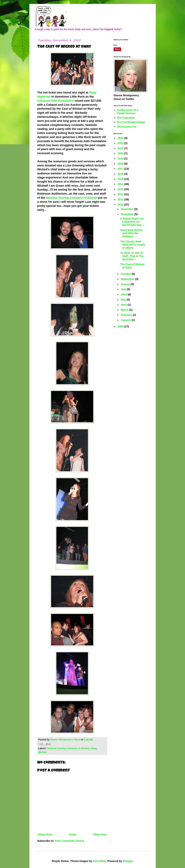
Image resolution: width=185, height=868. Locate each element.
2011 (121, 199)
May (124, 300)
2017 (121, 169)
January (126, 320)
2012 (121, 194)
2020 (121, 153)
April (124, 305)
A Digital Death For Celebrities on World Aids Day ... (132, 222)
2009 (121, 326)
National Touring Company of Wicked (72, 198)
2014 (121, 184)
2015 (121, 179)
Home (73, 835)
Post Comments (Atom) (69, 841)
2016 (121, 174)
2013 (121, 189)
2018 (121, 164)
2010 (121, 205)
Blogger (128, 861)
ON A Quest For (127, 127)
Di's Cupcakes (126, 118)
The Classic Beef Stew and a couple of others (133, 245)
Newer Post (45, 835)
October (126, 274)
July (124, 289)
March (125, 310)
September (128, 279)
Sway (93, 748)
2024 (121, 138)
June (124, 294)
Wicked (42, 752)
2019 (121, 158)
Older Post (100, 835)
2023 (121, 143)
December (127, 209)
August (126, 284)
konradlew (99, 861)
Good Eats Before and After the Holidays (131, 233)
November (128, 214)
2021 (121, 148)
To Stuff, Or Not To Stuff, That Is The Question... (132, 256)
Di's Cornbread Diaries (131, 122)
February (127, 315)
